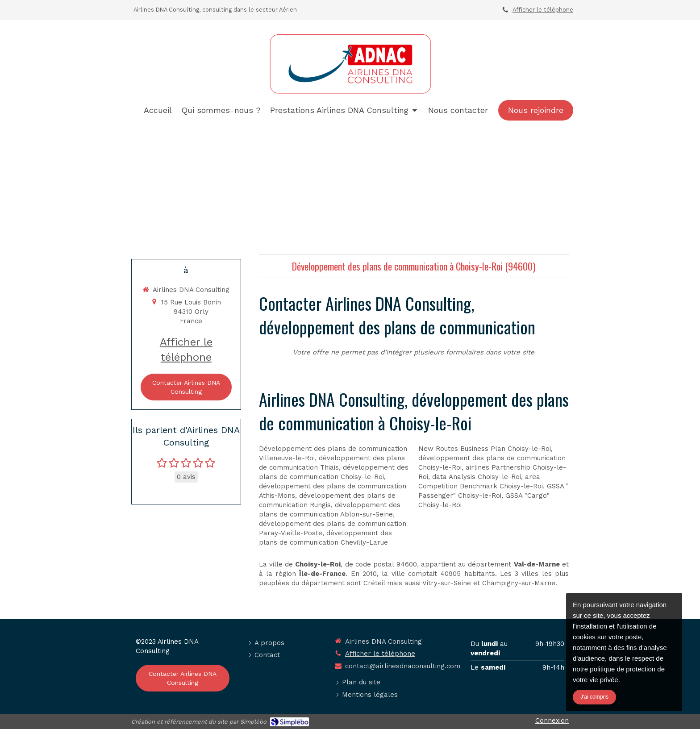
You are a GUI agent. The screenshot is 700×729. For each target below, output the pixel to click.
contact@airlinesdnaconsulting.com (403, 666)
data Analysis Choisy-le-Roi (477, 477)
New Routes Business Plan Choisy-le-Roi (485, 449)
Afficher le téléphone (543, 10)
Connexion (552, 721)
